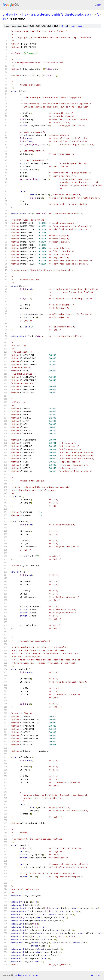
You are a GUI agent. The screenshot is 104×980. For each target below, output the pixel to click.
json (99, 975)
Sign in (98, 5)
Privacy (26, 975)
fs (98, 15)
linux (25, 15)
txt (91, 975)
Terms (35, 975)
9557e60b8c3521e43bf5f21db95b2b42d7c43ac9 (61, 15)
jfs (5, 19)
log (72, 26)
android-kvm (11, 15)
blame (81, 26)
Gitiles (18, 975)
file (64, 26)
